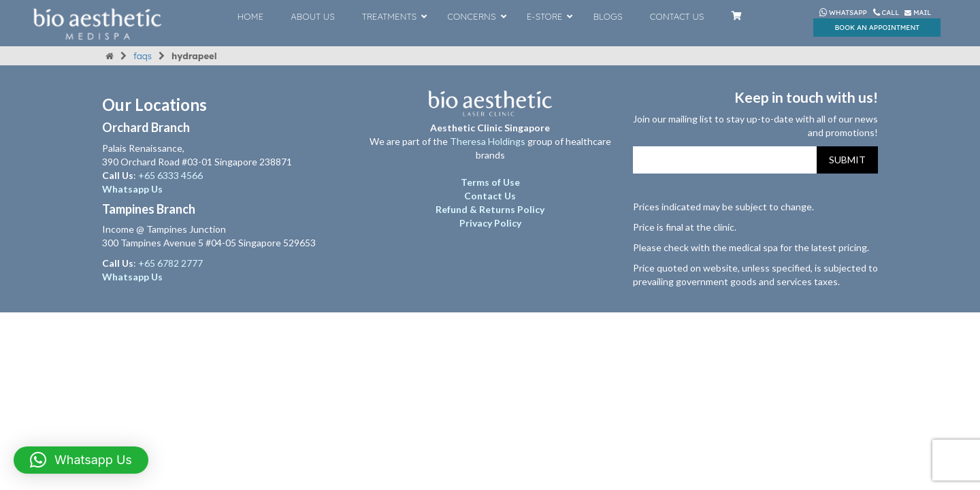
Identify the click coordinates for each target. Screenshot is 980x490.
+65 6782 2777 (170, 263)
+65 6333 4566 (171, 175)
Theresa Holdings (488, 141)
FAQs (143, 56)
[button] (81, 460)
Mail (918, 13)
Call (887, 13)
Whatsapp (843, 13)
